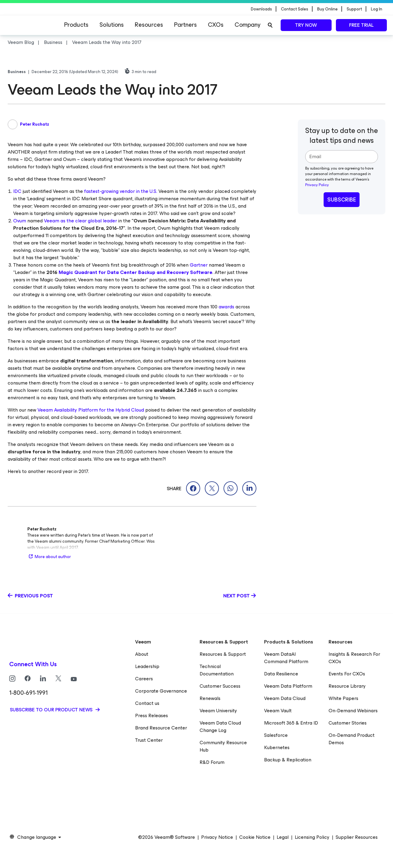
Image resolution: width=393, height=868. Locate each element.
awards (226, 307)
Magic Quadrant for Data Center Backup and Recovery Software (136, 272)
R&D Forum (212, 762)
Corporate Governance (161, 691)
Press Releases (152, 716)
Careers (144, 679)
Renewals (210, 698)
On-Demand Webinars (353, 711)
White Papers (343, 698)
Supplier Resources (357, 837)
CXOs (216, 25)
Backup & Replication (288, 760)
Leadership (147, 666)
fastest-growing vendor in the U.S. (121, 191)
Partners (185, 25)
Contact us (147, 703)
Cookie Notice (255, 837)
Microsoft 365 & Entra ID (291, 723)
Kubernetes (277, 747)
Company (247, 25)
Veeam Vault (278, 711)
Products (76, 25)
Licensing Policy (312, 837)
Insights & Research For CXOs (354, 658)
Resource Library (347, 686)
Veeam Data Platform (288, 686)
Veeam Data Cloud (285, 698)
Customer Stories (348, 723)
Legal (283, 837)
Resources (149, 25)
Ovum (20, 221)
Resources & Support (223, 654)
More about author (49, 557)
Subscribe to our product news (52, 710)
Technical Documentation (217, 670)
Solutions (112, 25)
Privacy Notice (217, 837)
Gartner (199, 265)
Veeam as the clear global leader (80, 221)
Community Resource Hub (223, 746)
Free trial (361, 25)
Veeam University (218, 711)
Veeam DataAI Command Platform (286, 658)
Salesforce (276, 735)
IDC (17, 191)
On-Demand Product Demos (352, 739)
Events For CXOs (347, 674)
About (142, 654)
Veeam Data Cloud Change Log (220, 727)
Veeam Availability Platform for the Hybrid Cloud (91, 410)
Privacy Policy (317, 185)
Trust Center (149, 740)
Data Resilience (281, 674)
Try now (306, 25)
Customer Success (220, 686)
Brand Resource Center (161, 728)
